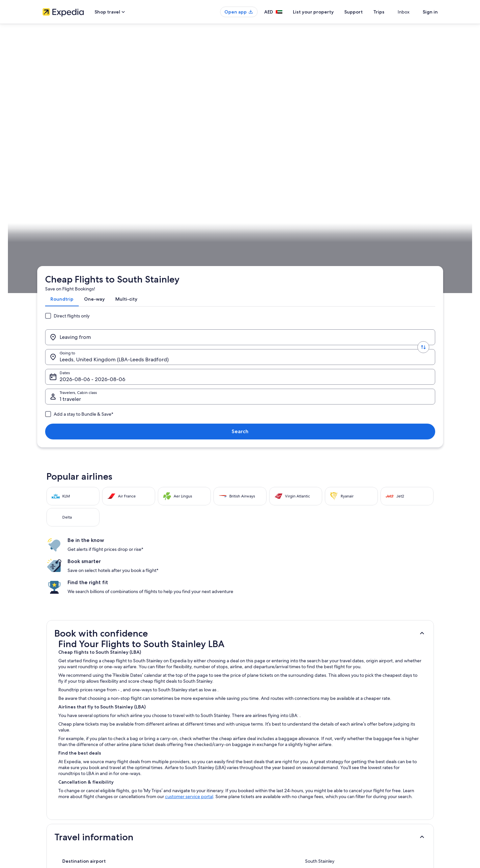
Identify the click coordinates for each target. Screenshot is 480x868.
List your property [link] (58, 785)
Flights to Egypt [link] (77, 691)
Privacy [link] (253, 763)
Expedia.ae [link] (56, 206)
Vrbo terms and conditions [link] (271, 806)
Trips (391, 12)
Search (416, 127)
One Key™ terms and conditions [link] (275, 795)
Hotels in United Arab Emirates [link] (172, 763)
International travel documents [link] (376, 816)
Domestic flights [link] (159, 774)
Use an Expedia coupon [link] (370, 806)
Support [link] (356, 763)
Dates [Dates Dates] (265, 130)
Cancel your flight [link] (365, 785)
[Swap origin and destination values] (145, 127)
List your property (325, 12)
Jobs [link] (47, 774)
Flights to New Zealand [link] (266, 691)
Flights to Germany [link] (80, 666)
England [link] (132, 206)
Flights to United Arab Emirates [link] (93, 653)
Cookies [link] (254, 774)
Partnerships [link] (54, 795)
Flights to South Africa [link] (265, 666)
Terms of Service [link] (261, 785)
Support (365, 12)
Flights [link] (78, 206)
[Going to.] (194, 127)
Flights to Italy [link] (75, 678)
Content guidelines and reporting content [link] (284, 816)
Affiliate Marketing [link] (59, 816)
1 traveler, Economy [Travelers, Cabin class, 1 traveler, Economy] (345, 130)
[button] (240, 328)
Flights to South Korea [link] (265, 678)
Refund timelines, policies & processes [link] (383, 795)
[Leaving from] (97, 127)
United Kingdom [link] (104, 206)
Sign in (430, 12)
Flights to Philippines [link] (263, 653)
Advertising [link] (53, 806)
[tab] (67, 104)
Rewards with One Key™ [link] (166, 785)
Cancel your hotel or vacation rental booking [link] (388, 774)
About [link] (48, 763)
